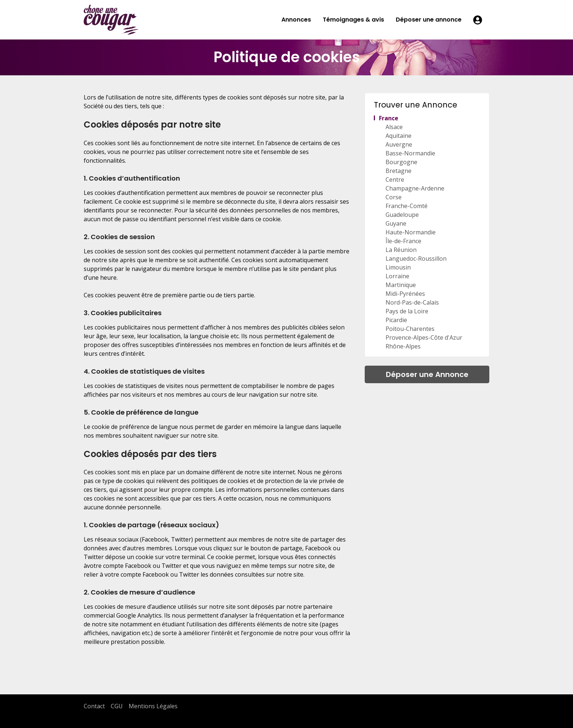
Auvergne (399, 144)
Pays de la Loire (407, 311)
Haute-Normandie (411, 232)
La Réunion (401, 250)
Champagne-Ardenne (415, 188)
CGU (117, 706)
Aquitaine (399, 136)
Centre (395, 180)
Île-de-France (403, 241)
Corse (394, 197)
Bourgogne (401, 162)
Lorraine (397, 276)
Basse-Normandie (410, 153)
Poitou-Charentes (410, 329)
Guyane (396, 223)
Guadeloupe (402, 215)
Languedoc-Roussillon (416, 259)
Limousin (398, 267)
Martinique (401, 285)
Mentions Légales (153, 706)
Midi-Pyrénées (405, 294)
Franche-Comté (407, 206)
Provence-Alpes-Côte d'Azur (424, 337)
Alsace (394, 127)
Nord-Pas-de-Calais (412, 302)
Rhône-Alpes (403, 346)
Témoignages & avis (353, 20)
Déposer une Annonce (427, 374)
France (389, 118)
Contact (94, 706)
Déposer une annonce (429, 20)
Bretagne (399, 171)
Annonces (296, 20)
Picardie (396, 320)
